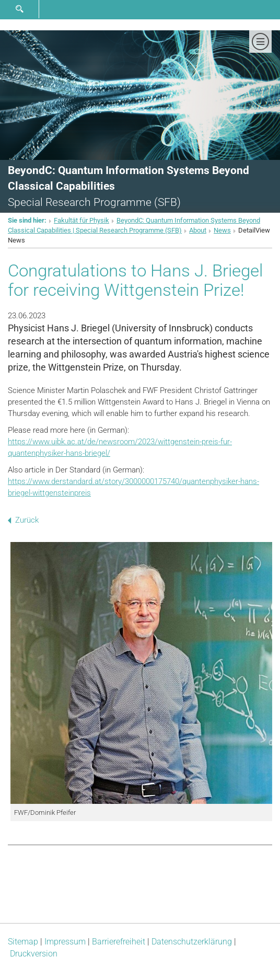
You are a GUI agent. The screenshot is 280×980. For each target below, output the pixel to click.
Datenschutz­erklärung (192, 942)
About (198, 230)
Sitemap (23, 942)
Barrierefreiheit (119, 942)
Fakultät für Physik (81, 220)
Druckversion (34, 954)
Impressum (65, 942)
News (222, 230)
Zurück (23, 520)
